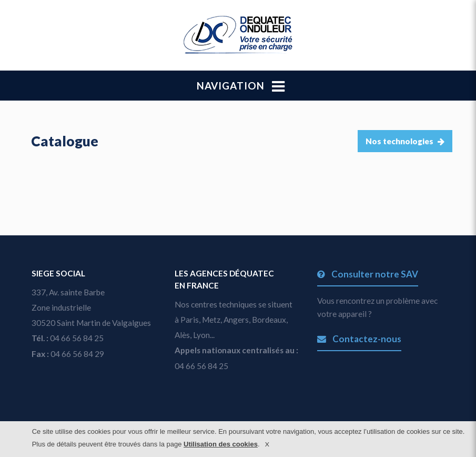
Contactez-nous (359, 339)
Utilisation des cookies (221, 444)
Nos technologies (405, 141)
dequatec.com (238, 35)
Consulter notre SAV (367, 274)
